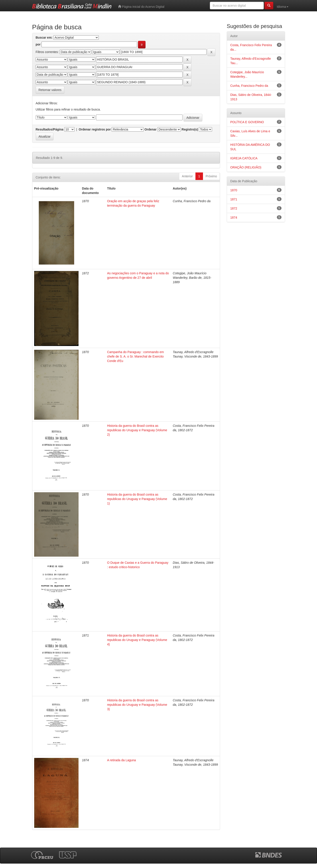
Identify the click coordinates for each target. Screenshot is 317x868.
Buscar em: (44, 38)
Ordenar (150, 129)
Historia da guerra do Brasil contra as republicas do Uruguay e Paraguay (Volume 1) (137, 499)
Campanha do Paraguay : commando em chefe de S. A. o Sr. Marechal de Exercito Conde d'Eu (136, 356)
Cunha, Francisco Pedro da (249, 86)
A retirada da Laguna (122, 760)
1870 (234, 190)
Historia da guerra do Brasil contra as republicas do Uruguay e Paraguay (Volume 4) (137, 640)
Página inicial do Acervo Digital (141, 7)
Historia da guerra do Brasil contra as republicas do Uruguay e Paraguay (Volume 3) (137, 705)
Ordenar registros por (95, 129)
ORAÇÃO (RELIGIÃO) (246, 167)
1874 (234, 217)
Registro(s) (190, 129)
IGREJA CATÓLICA (244, 158)
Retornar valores (50, 90)
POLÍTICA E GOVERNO (247, 122)
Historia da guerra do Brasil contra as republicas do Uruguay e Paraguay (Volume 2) (137, 430)
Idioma (282, 7)
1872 (234, 208)
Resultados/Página (50, 129)
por (38, 44)
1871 (234, 199)
